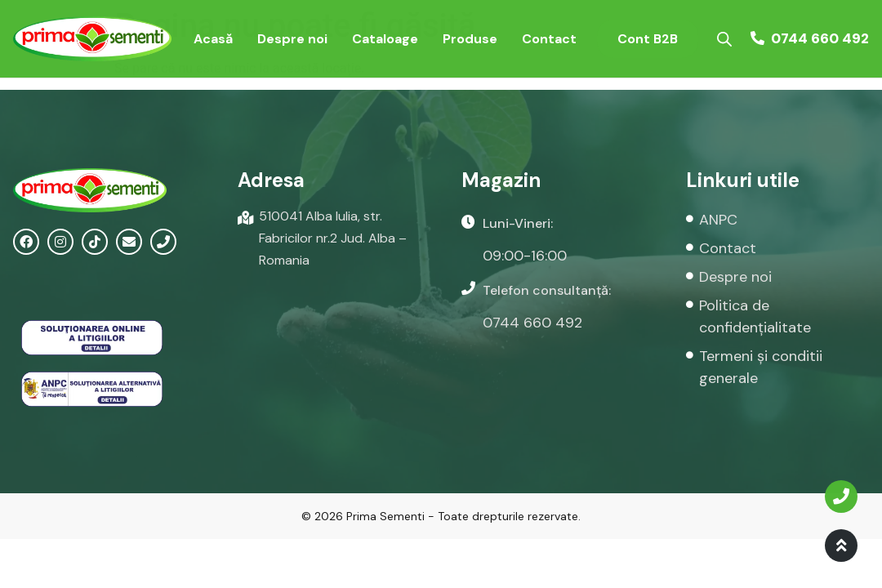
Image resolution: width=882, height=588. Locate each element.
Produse (470, 39)
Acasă (213, 39)
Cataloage (385, 39)
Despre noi (292, 39)
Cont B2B (648, 39)
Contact (549, 39)
